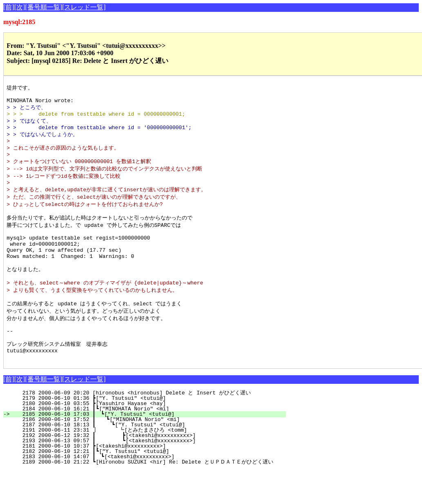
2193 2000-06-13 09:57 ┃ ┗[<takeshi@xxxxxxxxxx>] (147, 475)
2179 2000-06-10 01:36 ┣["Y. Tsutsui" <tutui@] (151, 432)
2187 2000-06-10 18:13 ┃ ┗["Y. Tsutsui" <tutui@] (148, 459)
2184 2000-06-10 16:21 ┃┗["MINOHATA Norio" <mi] (150, 443)
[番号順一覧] (44, 7)
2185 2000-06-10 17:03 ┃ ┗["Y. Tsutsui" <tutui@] (149, 448)
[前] (9, 7)
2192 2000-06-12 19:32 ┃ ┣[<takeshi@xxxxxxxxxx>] (147, 469)
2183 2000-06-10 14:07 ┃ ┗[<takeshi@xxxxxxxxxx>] (149, 491)
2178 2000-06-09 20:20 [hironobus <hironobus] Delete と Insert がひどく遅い (149, 427)
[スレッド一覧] (84, 7)
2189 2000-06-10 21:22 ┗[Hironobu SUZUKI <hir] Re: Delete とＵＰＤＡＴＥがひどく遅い (144, 496)
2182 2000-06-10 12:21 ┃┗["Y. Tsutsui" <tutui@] (150, 485)
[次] (20, 7)
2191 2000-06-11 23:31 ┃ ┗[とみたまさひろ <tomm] (144, 464)
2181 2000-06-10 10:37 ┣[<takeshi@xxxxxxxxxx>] (151, 480)
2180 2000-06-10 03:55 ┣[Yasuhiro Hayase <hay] (151, 437)
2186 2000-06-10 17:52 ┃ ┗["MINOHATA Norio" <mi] (149, 453)
